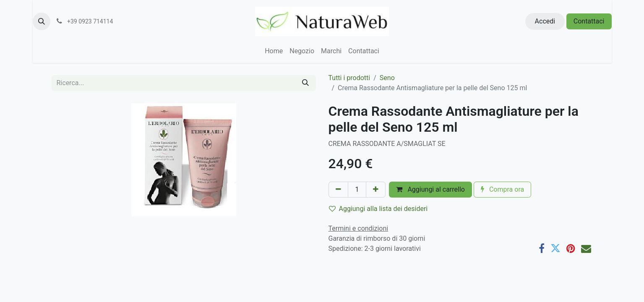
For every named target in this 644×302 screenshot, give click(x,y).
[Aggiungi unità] (376, 190)
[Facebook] (542, 248)
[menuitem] (274, 51)
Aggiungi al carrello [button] (430, 189)
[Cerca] (305, 83)
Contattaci (589, 21)
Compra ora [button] (502, 189)
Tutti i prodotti (349, 78)
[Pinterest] (571, 248)
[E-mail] (586, 248)
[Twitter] (555, 248)
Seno (387, 78)
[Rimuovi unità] (338, 190)
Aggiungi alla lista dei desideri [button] (378, 209)
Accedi (545, 21)
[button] (42, 21)
